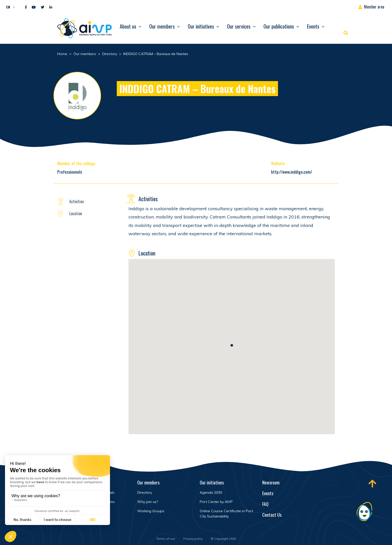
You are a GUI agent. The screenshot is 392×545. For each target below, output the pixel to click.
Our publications (279, 26)
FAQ (265, 504)
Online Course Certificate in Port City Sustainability (226, 514)
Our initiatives (201, 26)
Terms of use (166, 539)
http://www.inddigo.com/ (291, 172)
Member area (374, 7)
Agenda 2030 (211, 492)
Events (313, 26)
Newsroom (271, 482)
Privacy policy (193, 539)
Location (76, 213)
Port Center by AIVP (216, 502)
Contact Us (272, 515)
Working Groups (151, 511)
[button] (9, 7)
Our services (239, 26)
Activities (77, 201)
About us (128, 26)
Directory (145, 492)
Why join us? (148, 502)
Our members (162, 26)
